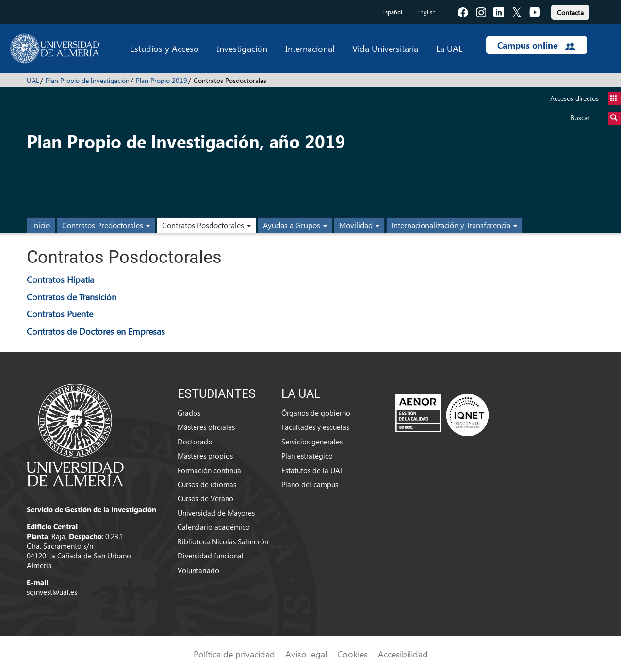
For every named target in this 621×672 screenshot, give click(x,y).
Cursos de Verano (205, 498)
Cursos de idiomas (207, 484)
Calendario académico (214, 527)
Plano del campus (310, 484)
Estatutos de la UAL (312, 470)
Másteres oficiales (206, 427)
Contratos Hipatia (60, 279)
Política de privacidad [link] (234, 654)
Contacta (570, 12)
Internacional (310, 48)
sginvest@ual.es (52, 592)
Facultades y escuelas (315, 427)
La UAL (449, 48)
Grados (189, 413)
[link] (570, 11)
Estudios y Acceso (164, 48)
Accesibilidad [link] (403, 654)
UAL (33, 80)
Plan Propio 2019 (162, 80)
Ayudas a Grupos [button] (295, 225)
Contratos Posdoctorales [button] (206, 225)
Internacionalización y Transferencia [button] (454, 225)
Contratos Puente (60, 314)
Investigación (242, 48)
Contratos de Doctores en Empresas (96, 331)
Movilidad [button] (359, 225)
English (426, 12)
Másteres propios (205, 456)
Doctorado (195, 442)
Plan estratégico (307, 456)
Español (392, 12)
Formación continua (209, 470)
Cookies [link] (352, 654)
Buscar (596, 118)
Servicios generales (312, 442)
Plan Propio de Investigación (88, 80)
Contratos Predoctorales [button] (106, 225)
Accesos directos (586, 99)
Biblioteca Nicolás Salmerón (223, 541)
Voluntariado (198, 570)
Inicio (41, 225)
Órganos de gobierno (316, 413)
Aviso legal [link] (306, 654)
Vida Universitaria (385, 48)
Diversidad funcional (211, 556)
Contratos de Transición (72, 297)
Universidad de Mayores (216, 513)
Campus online (536, 45)
